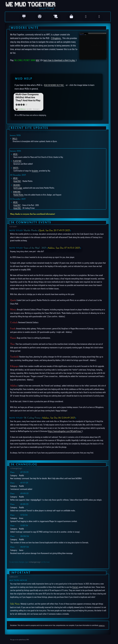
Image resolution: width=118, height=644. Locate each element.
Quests (16, 168)
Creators (16, 185)
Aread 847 (17, 205)
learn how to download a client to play (59, 60)
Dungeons (17, 192)
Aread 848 (17, 181)
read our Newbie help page (54, 85)
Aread (15, 178)
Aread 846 (17, 208)
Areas (15, 154)
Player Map (17, 161)
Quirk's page (18, 188)
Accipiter (35, 171)
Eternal (75, 587)
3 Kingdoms (56, 38)
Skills (15, 138)
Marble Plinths (19, 195)
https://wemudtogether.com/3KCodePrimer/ (65, 431)
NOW (37, 60)
